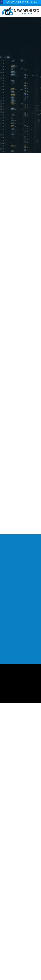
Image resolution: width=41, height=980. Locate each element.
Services (19, 764)
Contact (19, 775)
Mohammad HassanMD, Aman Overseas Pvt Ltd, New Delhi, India (25, 307)
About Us (19, 761)
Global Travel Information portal (21, 434)
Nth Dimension (26, 792)
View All (21, 449)
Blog (19, 772)
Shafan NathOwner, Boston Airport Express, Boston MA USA (25, 331)
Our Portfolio (19, 767)
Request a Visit (14, 46)
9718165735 (21, 469)
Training (19, 770)
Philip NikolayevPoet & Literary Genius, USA (23, 352)
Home (19, 759)
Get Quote (29, 46)
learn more (20, 101)
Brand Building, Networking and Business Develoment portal (20, 424)
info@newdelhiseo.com (21, 738)
